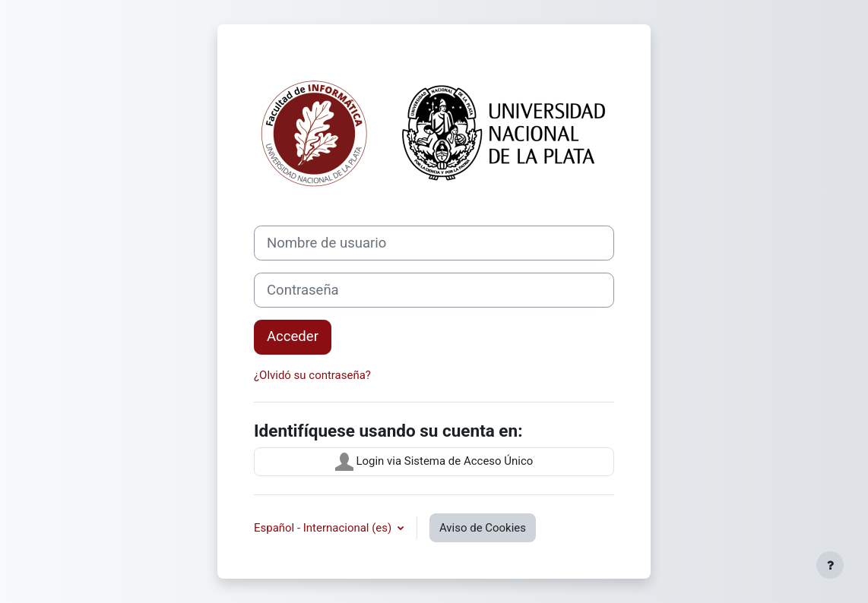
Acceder (293, 336)
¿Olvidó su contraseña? (312, 375)
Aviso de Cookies (483, 528)
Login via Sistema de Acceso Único (434, 462)
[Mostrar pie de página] (830, 565)
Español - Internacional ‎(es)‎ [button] (324, 528)
